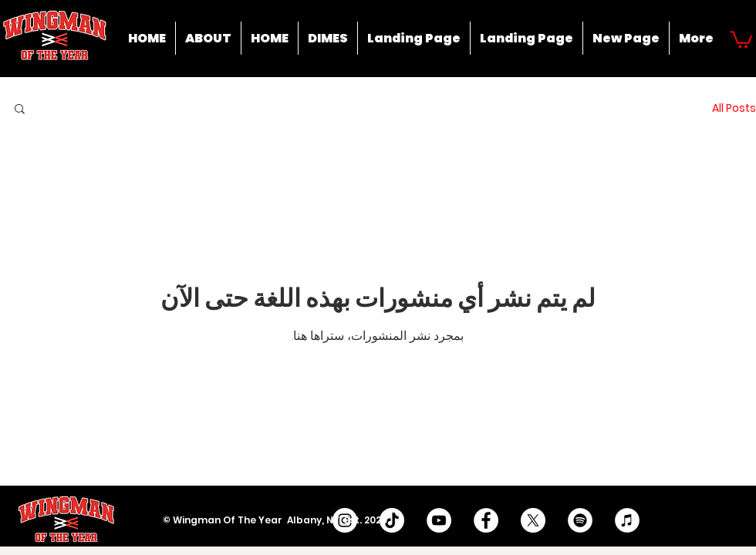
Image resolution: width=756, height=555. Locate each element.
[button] (741, 39)
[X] (533, 520)
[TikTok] (392, 520)
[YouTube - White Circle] (439, 520)
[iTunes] (627, 520)
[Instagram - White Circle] (345, 520)
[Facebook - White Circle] (486, 520)
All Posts (734, 108)
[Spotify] (580, 520)
